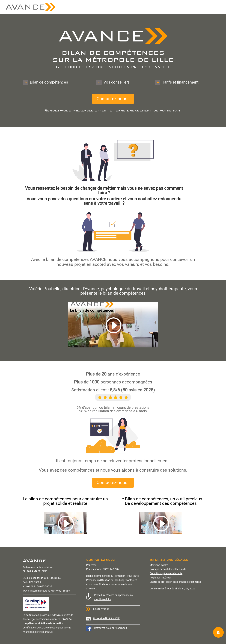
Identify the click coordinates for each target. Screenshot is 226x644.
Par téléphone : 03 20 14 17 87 (103, 569)
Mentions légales (159, 565)
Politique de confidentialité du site (168, 569)
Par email (91, 565)
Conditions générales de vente (166, 573)
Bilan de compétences (45, 82)
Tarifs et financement (177, 82)
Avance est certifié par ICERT (38, 632)
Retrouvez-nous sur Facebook (110, 628)
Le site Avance (101, 609)
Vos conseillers (113, 82)
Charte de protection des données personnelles (175, 582)
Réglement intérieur (160, 578)
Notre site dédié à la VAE (106, 618)
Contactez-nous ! (113, 99)
